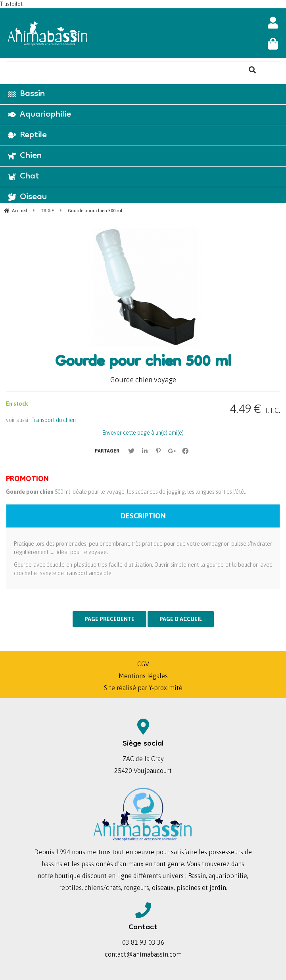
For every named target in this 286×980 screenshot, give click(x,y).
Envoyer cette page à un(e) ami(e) (143, 433)
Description (143, 516)
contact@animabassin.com (143, 954)
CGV (143, 664)
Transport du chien (54, 420)
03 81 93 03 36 (143, 942)
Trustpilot (11, 4)
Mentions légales (143, 676)
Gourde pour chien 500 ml (143, 363)
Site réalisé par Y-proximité (143, 688)
